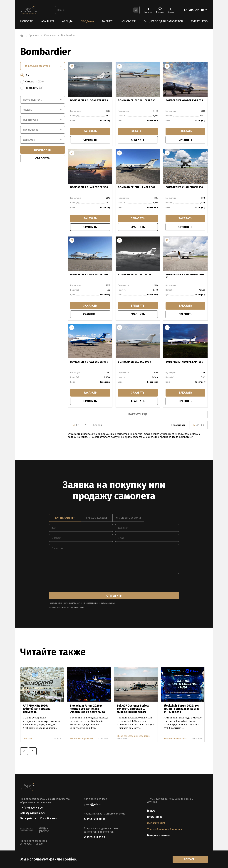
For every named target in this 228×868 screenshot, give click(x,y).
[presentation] (73, 584)
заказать (90, 131)
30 (203, 425)
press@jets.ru (93, 805)
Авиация (48, 21)
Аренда (67, 21)
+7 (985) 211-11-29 (94, 838)
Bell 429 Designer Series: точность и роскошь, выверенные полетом (133, 709)
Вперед (97, 426)
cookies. (70, 859)
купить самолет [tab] (65, 518)
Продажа (87, 21)
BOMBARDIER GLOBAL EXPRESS (89, 100)
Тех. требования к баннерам (165, 830)
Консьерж (128, 21)
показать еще (138, 415)
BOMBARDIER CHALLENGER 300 (89, 187)
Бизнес (107, 21)
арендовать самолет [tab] (128, 518)
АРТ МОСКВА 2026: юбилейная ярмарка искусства (37, 709)
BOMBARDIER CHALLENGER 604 (89, 362)
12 (194, 425)
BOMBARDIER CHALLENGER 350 (184, 187)
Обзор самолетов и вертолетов (133, 737)
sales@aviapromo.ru (33, 814)
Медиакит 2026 (156, 823)
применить (43, 150)
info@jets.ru (155, 817)
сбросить (42, 158)
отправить (114, 596)
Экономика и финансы (81, 739)
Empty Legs (199, 21)
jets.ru (151, 811)
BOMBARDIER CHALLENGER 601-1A (185, 276)
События (27, 739)
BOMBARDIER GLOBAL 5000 (134, 275)
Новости (27, 21)
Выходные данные (159, 836)
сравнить (90, 140)
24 (198, 425)
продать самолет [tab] (97, 518)
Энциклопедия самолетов (163, 21)
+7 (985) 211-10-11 (196, 10)
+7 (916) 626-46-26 (32, 808)
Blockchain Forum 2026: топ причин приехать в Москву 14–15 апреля (181, 709)
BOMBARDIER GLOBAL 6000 (135, 362)
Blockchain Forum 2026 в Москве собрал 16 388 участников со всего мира (87, 709)
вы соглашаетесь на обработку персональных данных (91, 603)
